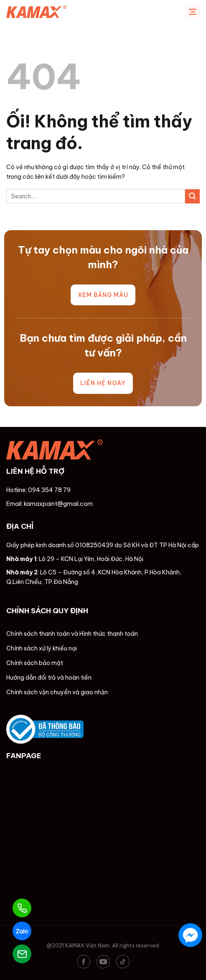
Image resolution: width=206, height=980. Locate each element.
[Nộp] (192, 197)
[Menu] (193, 12)
